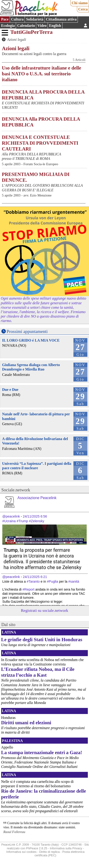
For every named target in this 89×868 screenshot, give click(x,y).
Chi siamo (80, 3)
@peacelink (11, 516)
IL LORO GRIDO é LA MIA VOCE (31, 340)
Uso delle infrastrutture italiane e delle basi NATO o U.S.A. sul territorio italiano (41, 74)
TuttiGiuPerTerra (31, 32)
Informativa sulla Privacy (66, 848)
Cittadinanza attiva (61, 19)
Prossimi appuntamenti (27, 331)
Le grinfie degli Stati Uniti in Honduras (42, 639)
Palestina (12, 741)
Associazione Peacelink (37, 498)
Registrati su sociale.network (45, 610)
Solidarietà (35, 19)
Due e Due (10, 390)
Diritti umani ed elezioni (26, 723)
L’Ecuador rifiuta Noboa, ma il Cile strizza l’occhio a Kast (38, 672)
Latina (9, 632)
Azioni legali (17, 40)
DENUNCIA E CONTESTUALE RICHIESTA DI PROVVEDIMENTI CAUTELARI (40, 143)
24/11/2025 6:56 (35, 516)
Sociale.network (16, 490)
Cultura (17, 19)
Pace (5, 19)
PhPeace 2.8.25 (37, 848)
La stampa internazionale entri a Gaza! (42, 752)
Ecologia (8, 26)
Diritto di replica (49, 852)
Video (42, 26)
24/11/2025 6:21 (35, 577)
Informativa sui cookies (21, 852)
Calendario (26, 26)
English (55, 26)
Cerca (83, 9)
